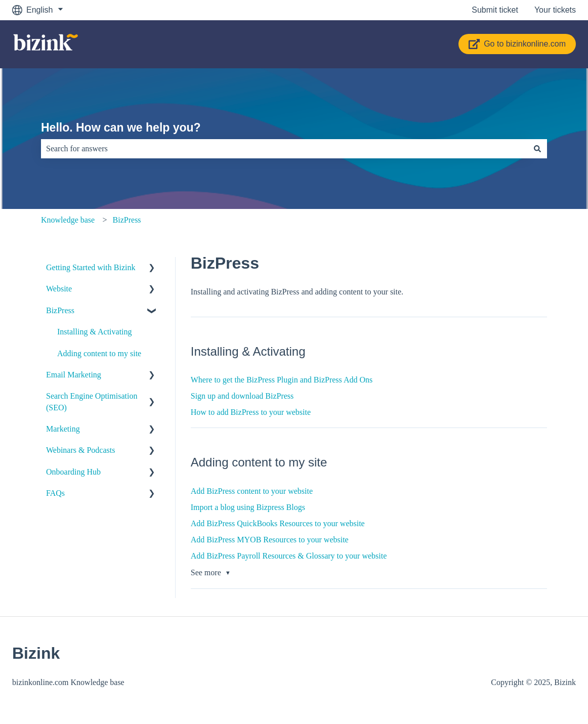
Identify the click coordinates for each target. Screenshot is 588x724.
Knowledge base (68, 220)
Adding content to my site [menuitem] (99, 353)
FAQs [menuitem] (55, 493)
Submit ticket (495, 10)
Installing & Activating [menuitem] (95, 332)
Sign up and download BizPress (242, 396)
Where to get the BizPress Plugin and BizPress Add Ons (282, 380)
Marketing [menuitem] (63, 429)
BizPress (127, 220)
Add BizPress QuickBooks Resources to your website (278, 523)
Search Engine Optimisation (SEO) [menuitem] (92, 401)
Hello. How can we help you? (121, 127)
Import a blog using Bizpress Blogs (248, 507)
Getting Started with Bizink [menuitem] (91, 267)
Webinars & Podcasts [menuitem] (80, 450)
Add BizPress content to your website (252, 491)
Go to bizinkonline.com (517, 44)
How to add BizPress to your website (251, 412)
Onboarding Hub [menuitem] (73, 472)
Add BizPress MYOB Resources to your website (270, 540)
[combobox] (284, 149)
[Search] (537, 149)
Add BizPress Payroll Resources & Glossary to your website (289, 556)
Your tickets (555, 10)
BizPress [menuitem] (60, 310)
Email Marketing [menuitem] (74, 375)
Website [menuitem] (59, 289)
